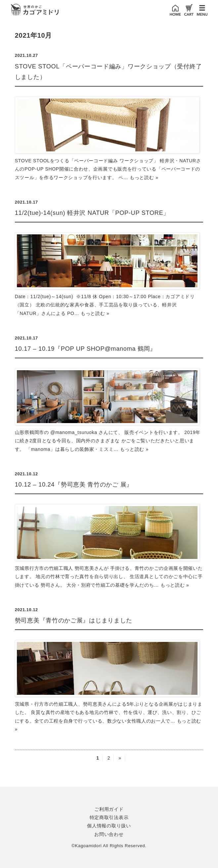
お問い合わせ (109, 834)
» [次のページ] (120, 758)
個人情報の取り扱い (109, 826)
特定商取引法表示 (109, 817)
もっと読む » (144, 178)
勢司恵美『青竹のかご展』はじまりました (74, 620)
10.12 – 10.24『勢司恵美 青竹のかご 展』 (74, 485)
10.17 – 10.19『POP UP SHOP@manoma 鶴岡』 (86, 349)
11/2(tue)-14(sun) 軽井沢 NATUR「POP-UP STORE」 (92, 213)
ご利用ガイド (109, 809)
